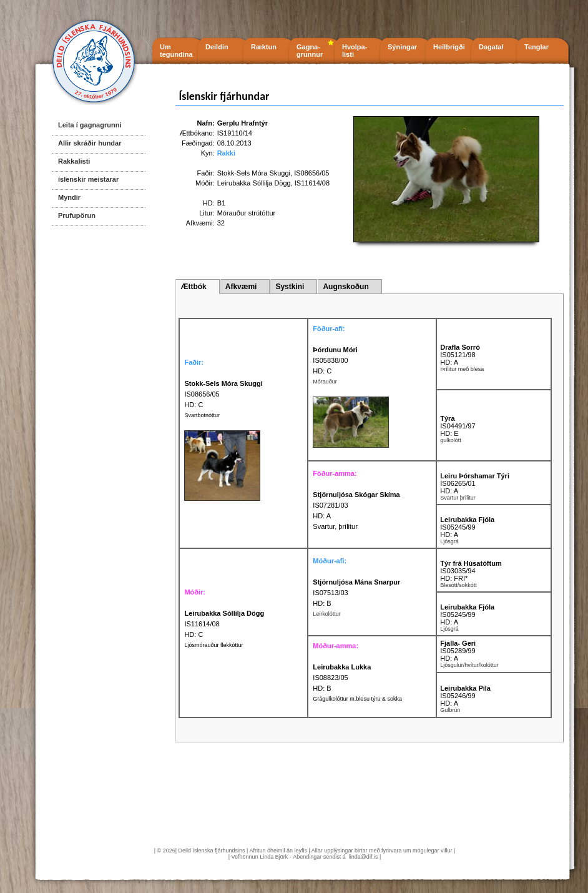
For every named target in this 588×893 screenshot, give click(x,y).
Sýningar (402, 47)
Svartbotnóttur (202, 415)
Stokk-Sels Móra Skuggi (254, 173)
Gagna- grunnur (310, 51)
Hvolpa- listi (355, 51)
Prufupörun (77, 215)
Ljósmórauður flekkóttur (213, 645)
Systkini (290, 287)
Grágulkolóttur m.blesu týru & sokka (357, 699)
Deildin (217, 47)
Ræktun (264, 47)
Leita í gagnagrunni (90, 125)
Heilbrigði (449, 47)
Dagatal (491, 47)
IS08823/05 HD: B (342, 678)
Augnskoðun (345, 287)
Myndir (69, 197)
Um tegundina (176, 51)
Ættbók (193, 287)
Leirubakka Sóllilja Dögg (254, 183)
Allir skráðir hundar (90, 143)
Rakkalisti (74, 161)
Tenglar (537, 47)
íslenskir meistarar (88, 179)
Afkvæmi (241, 287)
